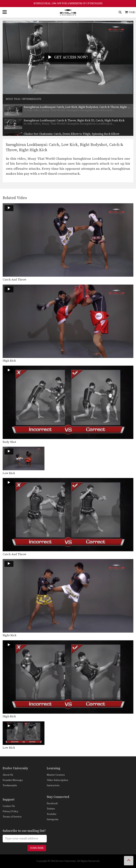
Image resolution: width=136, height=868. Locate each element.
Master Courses (56, 775)
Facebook (52, 804)
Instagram (53, 819)
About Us (8, 775)
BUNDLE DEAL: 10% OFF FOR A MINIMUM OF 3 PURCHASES (68, 4)
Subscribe (37, 848)
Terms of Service (12, 817)
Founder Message (13, 780)
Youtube (52, 814)
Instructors (53, 786)
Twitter (51, 809)
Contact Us (9, 806)
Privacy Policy (10, 811)
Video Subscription (57, 780)
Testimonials (10, 786)
